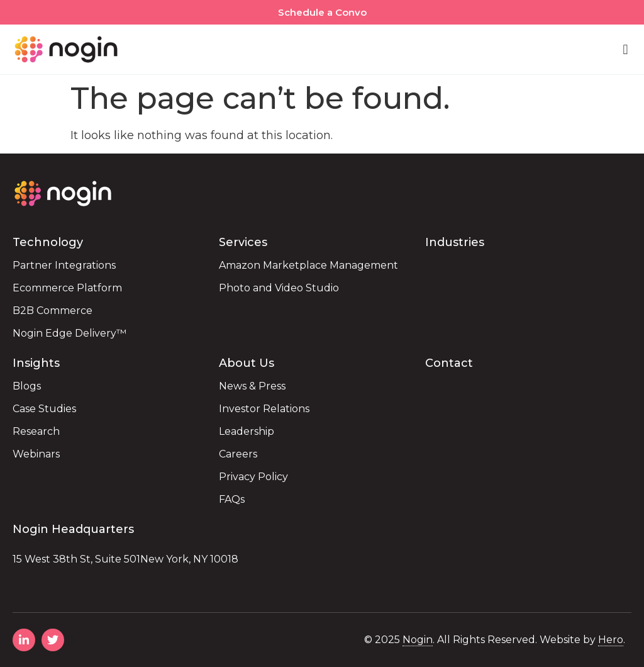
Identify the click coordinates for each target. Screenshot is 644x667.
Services (243, 242)
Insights (36, 363)
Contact (449, 363)
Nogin (418, 640)
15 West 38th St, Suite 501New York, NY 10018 (125, 559)
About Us (247, 363)
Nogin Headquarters (73, 529)
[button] (625, 49)
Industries (455, 242)
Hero (611, 640)
